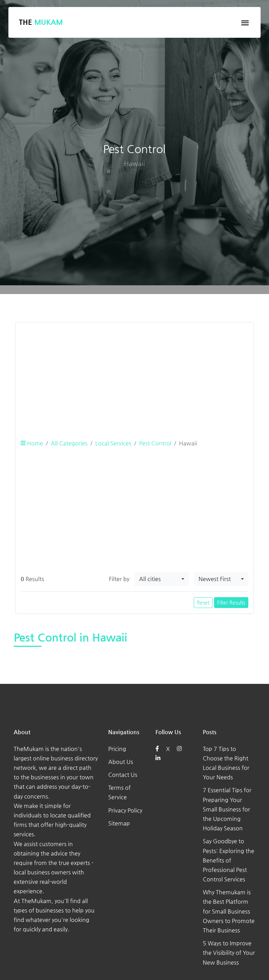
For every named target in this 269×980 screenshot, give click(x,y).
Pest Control (155, 443)
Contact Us (123, 775)
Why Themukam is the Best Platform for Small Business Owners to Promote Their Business (229, 911)
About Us (121, 762)
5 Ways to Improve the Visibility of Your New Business (229, 953)
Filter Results (231, 602)
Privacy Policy (125, 810)
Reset (203, 602)
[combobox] (162, 579)
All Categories (69, 443)
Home (32, 443)
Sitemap (119, 823)
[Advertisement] (134, 377)
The (41, 22)
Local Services (113, 443)
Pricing (117, 749)
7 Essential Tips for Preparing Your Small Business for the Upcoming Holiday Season (227, 809)
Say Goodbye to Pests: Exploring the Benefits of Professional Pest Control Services (229, 860)
